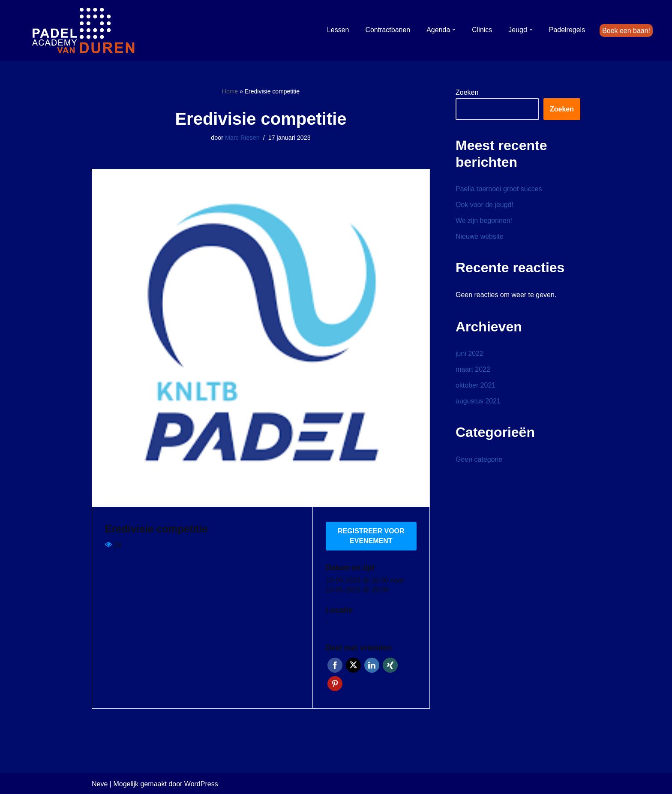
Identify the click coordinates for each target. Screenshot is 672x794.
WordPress (201, 783)
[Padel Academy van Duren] (84, 30)
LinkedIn (372, 664)
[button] (454, 30)
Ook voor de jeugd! (484, 205)
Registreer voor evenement (371, 535)
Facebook (335, 664)
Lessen (338, 29)
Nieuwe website (480, 237)
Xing (390, 664)
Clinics (482, 29)
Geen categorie (479, 460)
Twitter (353, 664)
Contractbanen (388, 29)
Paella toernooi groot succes (499, 189)
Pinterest (335, 683)
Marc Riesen (242, 138)
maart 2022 (473, 370)
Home (230, 91)
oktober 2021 (475, 386)
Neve (100, 783)
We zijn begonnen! (484, 221)
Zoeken (467, 92)
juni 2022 (469, 353)
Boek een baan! (626, 30)
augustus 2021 (478, 402)
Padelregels (567, 29)
